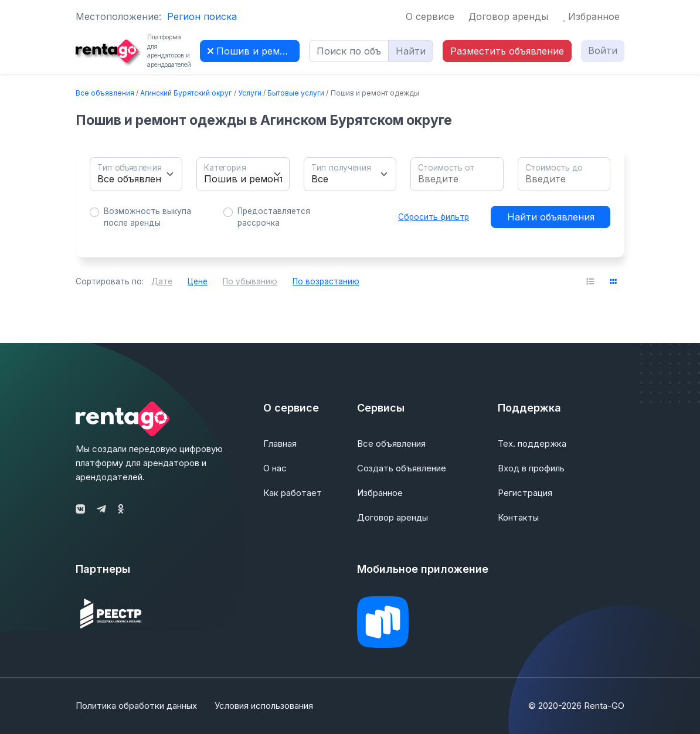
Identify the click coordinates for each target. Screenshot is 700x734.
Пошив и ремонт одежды (254, 51)
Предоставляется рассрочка (274, 217)
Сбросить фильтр (434, 217)
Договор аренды (508, 16)
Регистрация (525, 493)
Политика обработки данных (136, 706)
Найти (411, 51)
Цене (198, 281)
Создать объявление (402, 468)
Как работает (293, 493)
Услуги (250, 93)
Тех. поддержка (532, 444)
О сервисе (430, 16)
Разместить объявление (507, 51)
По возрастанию (326, 281)
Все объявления (105, 93)
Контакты (518, 517)
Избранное (591, 16)
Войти (603, 50)
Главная (280, 444)
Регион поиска (202, 16)
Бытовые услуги (296, 93)
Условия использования (264, 706)
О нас (275, 468)
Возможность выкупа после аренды (147, 217)
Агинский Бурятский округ (186, 93)
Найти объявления (551, 217)
